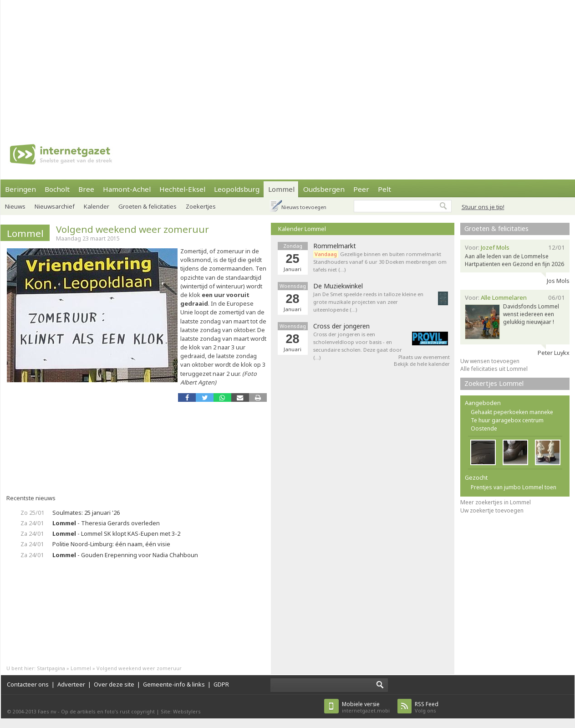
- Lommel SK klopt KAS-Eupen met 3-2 (116, 533)
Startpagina (51, 668)
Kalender (97, 206)
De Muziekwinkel (338, 286)
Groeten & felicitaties (148, 206)
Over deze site (114, 684)
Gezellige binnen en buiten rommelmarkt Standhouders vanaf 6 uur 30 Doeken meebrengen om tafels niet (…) (380, 262)
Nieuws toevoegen (304, 207)
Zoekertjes (201, 206)
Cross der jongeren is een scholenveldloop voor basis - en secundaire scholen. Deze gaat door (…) (358, 346)
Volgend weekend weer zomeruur (132, 229)
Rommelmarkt (335, 246)
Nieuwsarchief (55, 206)
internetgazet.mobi (366, 707)
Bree (86, 189)
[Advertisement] (209, 64)
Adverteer (71, 684)
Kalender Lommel (302, 229)
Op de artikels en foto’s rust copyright (108, 711)
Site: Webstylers (181, 711)
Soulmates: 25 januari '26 (86, 513)
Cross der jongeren (341, 326)
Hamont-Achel (127, 189)
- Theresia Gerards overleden (106, 523)
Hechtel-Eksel (182, 189)
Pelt (384, 189)
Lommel (281, 189)
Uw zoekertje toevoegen (492, 510)
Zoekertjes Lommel (494, 383)
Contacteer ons (28, 684)
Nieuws (15, 206)
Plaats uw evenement (424, 357)
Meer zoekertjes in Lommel (496, 502)
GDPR (221, 684)
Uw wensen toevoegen (490, 361)
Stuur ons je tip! (483, 207)
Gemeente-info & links (174, 684)
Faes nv (47, 711)
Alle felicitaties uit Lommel (494, 369)
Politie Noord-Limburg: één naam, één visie (111, 544)
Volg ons (427, 707)
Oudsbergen (324, 189)
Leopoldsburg (237, 189)
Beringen (20, 189)
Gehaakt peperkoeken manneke (512, 412)
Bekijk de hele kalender (422, 364)
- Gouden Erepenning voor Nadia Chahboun (125, 555)
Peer (361, 189)
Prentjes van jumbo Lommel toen (514, 487)
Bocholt (57, 189)
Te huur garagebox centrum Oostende (507, 424)
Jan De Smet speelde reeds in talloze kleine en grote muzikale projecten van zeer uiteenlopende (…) (368, 302)
